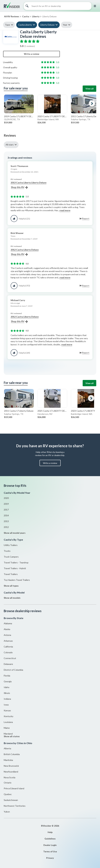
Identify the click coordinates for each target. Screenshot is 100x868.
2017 (6, 510)
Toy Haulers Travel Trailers (17, 580)
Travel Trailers (11, 574)
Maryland (8, 734)
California (8, 647)
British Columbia (12, 754)
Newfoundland (11, 772)
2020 (6, 498)
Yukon (7, 812)
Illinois (7, 693)
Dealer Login (50, 845)
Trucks (7, 551)
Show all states (12, 736)
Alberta (7, 748)
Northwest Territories (15, 806)
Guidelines (50, 839)
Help (50, 832)
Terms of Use (50, 851)
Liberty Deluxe (47, 25)
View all (90, 89)
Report (86, 218)
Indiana (7, 699)
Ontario (8, 783)
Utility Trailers (11, 545)
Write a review (32, 54)
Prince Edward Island (14, 788)
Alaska (7, 629)
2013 (6, 521)
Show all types (11, 586)
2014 (6, 515)
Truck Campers (11, 557)
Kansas (7, 710)
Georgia (8, 681)
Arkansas (8, 641)
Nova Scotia (10, 777)
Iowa (6, 705)
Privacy (50, 858)
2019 (6, 504)
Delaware (8, 664)
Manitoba (8, 760)
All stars (10, 145)
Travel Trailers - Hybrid (15, 568)
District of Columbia (13, 670)
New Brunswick (11, 766)
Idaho (7, 687)
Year (65, 25)
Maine (7, 728)
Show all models (12, 598)
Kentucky (9, 716)
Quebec (8, 794)
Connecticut (10, 658)
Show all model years (15, 533)
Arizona (7, 635)
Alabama (8, 623)
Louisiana (8, 722)
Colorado (8, 652)
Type (7, 25)
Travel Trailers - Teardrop (16, 562)
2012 (6, 527)
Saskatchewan (11, 800)
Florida (7, 676)
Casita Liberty (25, 25)
